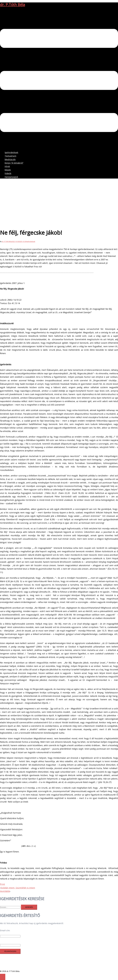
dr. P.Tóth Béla (13, 5)
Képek (8, 170)
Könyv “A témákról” (14, 163)
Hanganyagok (11, 177)
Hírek (7, 166)
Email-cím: (5, 930)
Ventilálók (5, 891)
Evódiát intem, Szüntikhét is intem (18, 888)
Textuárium (10, 156)
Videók (8, 173)
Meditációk (10, 159)
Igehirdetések (11, 152)
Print (2, 884)
